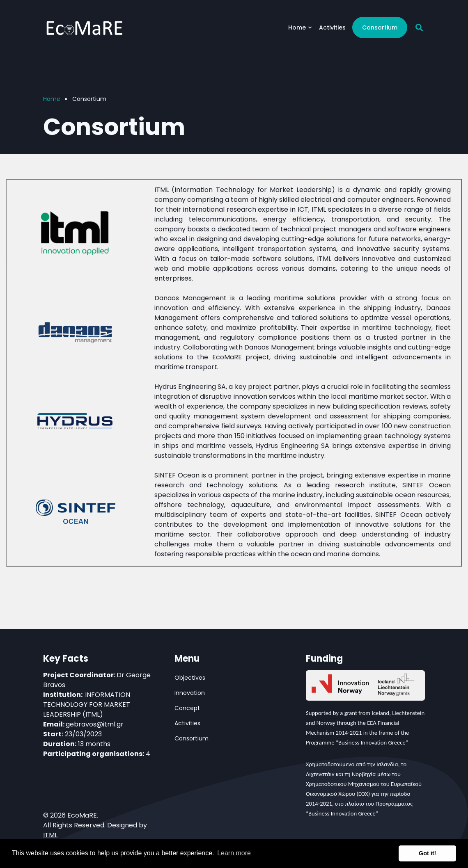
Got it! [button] (427, 853)
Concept (187, 708)
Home (301, 31)
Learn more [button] (234, 853)
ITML (50, 835)
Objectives (190, 678)
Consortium (380, 27)
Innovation (190, 693)
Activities (332, 27)
